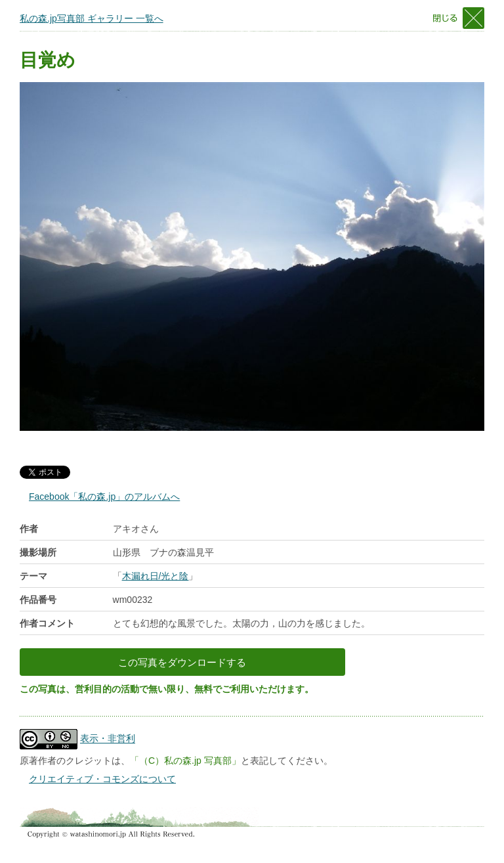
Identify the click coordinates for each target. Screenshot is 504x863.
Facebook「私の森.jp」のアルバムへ (104, 497)
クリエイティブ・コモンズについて (102, 779)
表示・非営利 (108, 739)
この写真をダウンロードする (182, 662)
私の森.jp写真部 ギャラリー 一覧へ (92, 18)
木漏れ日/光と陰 (156, 576)
